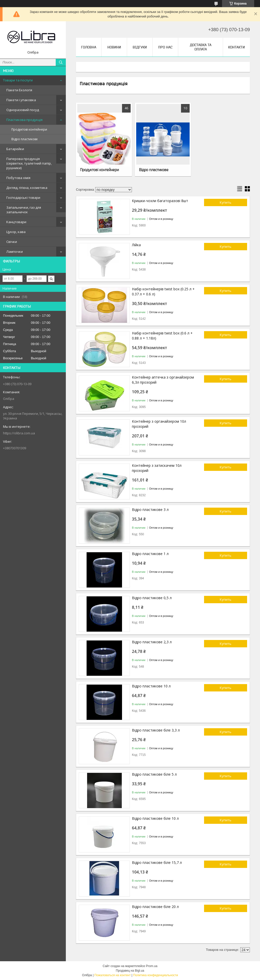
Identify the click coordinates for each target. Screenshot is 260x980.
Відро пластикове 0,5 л (152, 598)
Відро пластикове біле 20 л (155, 907)
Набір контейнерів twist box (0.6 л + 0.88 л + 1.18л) (162, 336)
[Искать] (61, 62)
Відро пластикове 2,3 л (152, 642)
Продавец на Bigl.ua (130, 971)
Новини (114, 47)
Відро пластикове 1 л (150, 554)
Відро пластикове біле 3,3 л (156, 730)
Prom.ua (152, 966)
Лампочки (15, 252)
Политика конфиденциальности (156, 975)
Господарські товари (23, 198)
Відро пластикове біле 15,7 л (157, 862)
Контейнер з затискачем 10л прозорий (157, 468)
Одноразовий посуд (23, 110)
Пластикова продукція (24, 120)
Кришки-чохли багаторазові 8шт (160, 201)
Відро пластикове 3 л (150, 510)
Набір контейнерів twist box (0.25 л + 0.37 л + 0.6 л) (163, 291)
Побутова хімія (18, 178)
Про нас (165, 47)
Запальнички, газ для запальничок (24, 210)
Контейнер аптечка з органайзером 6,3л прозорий (163, 380)
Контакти (236, 47)
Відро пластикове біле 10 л (155, 818)
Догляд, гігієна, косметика (27, 188)
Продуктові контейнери (29, 129)
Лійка (136, 245)
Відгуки (140, 47)
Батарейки (15, 149)
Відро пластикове (25, 139)
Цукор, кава (16, 232)
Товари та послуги (18, 80)
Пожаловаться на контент (113, 975)
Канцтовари (16, 222)
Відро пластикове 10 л (151, 686)
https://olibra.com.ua (19, 433)
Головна (89, 47)
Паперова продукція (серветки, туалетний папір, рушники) (29, 163)
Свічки (12, 242)
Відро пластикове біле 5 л (154, 774)
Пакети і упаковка (21, 100)
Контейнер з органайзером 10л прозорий (159, 424)
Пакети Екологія (19, 90)
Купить (226, 202)
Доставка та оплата (201, 47)
